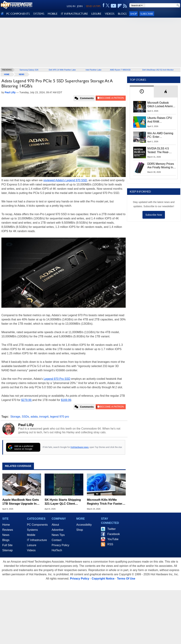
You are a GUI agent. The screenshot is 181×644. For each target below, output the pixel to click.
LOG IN (71, 6)
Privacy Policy (60, 545)
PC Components (37, 525)
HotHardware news (80, 447)
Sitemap (8, 550)
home (7, 74)
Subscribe (147, 14)
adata (34, 417)
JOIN (80, 6)
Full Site (7, 545)
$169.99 (66, 400)
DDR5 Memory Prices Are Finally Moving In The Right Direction (161, 166)
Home (6, 525)
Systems (32, 530)
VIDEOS (110, 14)
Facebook (113, 534)
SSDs (25, 417)
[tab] (142, 92)
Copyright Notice (103, 579)
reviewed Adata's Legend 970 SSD (65, 180)
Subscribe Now (154, 215)
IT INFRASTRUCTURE (74, 14)
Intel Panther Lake (93, 70)
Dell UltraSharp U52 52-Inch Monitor (158, 70)
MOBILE (53, 14)
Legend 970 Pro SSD (57, 379)
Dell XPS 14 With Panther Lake (62, 70)
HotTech (57, 550)
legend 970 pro (59, 417)
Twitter (111, 529)
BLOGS (122, 14)
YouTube (113, 539)
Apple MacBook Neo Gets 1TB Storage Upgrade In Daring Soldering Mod (21, 502)
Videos (31, 550)
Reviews (8, 530)
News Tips (58, 535)
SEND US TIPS (93, 6)
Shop (133, 14)
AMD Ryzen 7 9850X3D (120, 70)
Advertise (58, 530)
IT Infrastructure (37, 540)
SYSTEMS (39, 14)
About (55, 525)
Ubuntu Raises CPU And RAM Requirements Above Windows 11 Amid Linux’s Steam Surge (160, 120)
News (22, 74)
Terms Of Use (126, 579)
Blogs (6, 540)
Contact (56, 540)
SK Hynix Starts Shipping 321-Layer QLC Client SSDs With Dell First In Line (63, 502)
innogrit (44, 417)
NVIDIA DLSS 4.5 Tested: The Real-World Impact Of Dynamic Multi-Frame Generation (160, 150)
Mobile (31, 535)
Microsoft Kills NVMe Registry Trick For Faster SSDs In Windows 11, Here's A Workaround (105, 502)
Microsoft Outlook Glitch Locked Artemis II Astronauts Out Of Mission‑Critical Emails (161, 105)
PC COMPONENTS (18, 14)
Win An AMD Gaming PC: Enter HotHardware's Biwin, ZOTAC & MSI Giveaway (161, 135)
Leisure (32, 545)
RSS (110, 544)
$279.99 (27, 400)
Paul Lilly (26, 425)
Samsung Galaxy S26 (29, 70)
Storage (15, 417)
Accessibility (84, 525)
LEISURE (96, 14)
